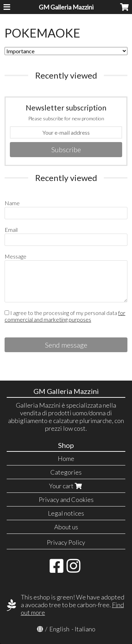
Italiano (85, 629)
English (59, 629)
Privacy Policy (66, 542)
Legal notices (66, 513)
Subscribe (66, 149)
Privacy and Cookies (66, 499)
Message (15, 256)
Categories (66, 472)
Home (66, 458)
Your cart (66, 486)
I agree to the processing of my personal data (65, 316)
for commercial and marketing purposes (65, 316)
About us (66, 527)
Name (12, 203)
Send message (66, 345)
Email (11, 230)
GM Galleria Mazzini (66, 7)
